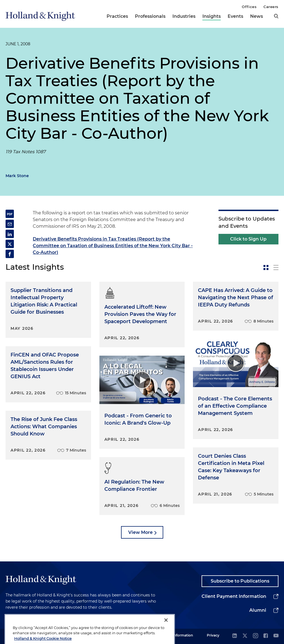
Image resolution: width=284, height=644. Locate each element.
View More (140, 532)
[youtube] (276, 636)
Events (235, 16)
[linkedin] (235, 636)
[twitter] (245, 636)
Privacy (213, 635)
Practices (117, 16)
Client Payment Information (234, 596)
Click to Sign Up (248, 239)
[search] (276, 16)
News (257, 16)
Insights (212, 16)
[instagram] (255, 636)
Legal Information (178, 635)
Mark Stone (17, 176)
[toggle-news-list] (276, 267)
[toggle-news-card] (266, 267)
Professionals (150, 16)
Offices (249, 7)
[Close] (166, 630)
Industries (184, 16)
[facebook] (266, 636)
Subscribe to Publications (240, 581)
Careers (271, 7)
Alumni (258, 610)
